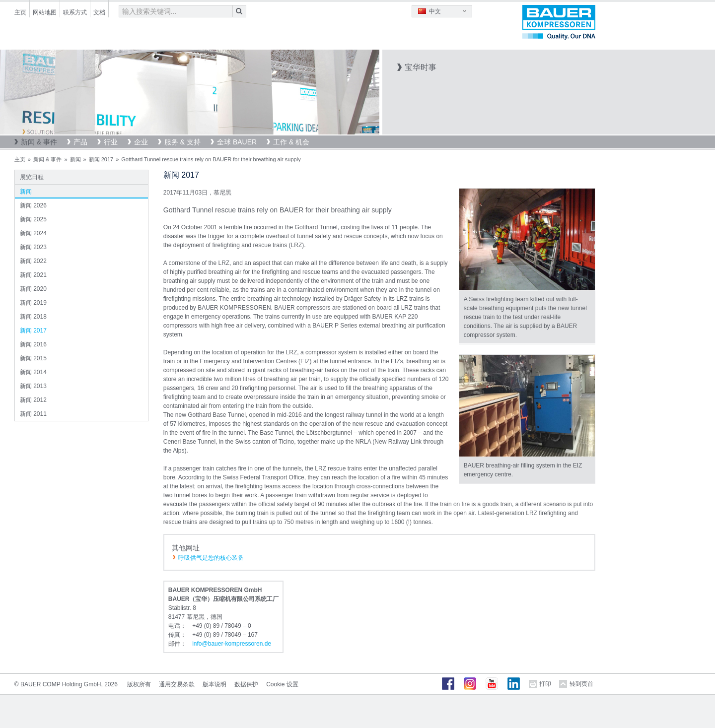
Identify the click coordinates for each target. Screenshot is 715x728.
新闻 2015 (33, 358)
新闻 (75, 159)
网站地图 (45, 12)
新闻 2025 (33, 219)
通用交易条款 (177, 684)
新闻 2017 (101, 159)
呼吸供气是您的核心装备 (211, 558)
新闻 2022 (33, 261)
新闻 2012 (33, 400)
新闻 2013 (33, 386)
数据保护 (246, 684)
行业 (111, 142)
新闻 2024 (33, 233)
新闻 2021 (33, 275)
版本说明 (214, 684)
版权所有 (139, 684)
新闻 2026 (33, 205)
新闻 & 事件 (39, 142)
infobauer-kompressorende (232, 644)
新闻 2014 (33, 372)
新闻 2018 (33, 317)
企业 (141, 142)
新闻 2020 (33, 289)
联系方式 (75, 12)
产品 (80, 142)
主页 (20, 12)
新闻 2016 (33, 344)
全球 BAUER (237, 142)
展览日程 (32, 177)
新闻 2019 (33, 303)
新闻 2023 (33, 247)
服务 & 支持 (182, 142)
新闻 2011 (33, 414)
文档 (99, 12)
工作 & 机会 (291, 142)
